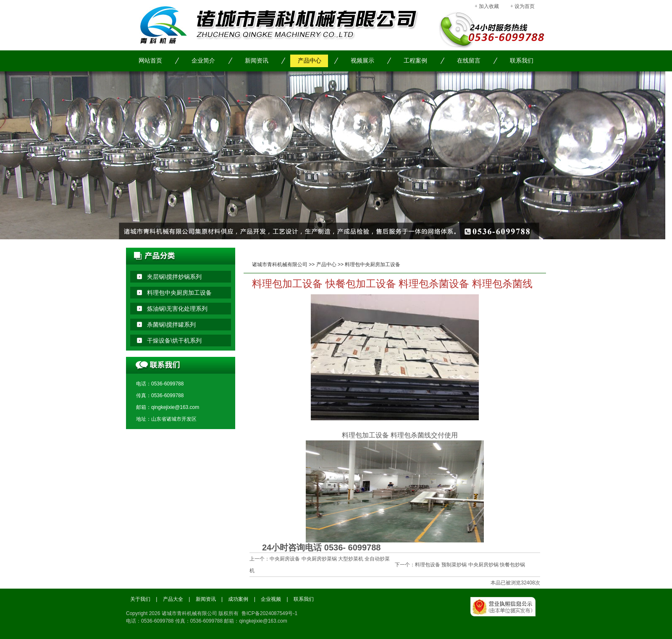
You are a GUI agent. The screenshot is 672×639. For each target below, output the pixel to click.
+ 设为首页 (522, 6)
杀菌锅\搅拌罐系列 (171, 325)
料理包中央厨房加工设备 (373, 265)
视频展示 (362, 61)
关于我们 (140, 599)
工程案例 (415, 61)
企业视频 (271, 599)
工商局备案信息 (508, 616)
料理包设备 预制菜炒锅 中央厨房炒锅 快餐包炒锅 (470, 565)
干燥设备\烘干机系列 (174, 340)
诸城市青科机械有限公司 (280, 265)
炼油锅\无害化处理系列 (177, 309)
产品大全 (173, 599)
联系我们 (522, 61)
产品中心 (310, 61)
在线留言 (469, 61)
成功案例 (238, 599)
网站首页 (150, 61)
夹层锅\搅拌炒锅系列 (174, 277)
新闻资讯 (257, 61)
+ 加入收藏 (487, 6)
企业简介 (203, 61)
